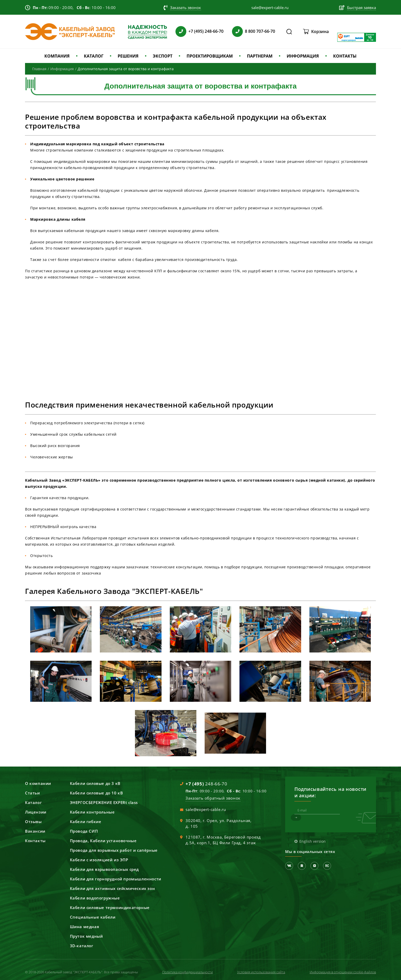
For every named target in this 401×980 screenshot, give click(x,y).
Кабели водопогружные (95, 898)
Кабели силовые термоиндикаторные (110, 907)
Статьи (33, 793)
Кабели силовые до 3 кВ (95, 783)
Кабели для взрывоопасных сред (104, 869)
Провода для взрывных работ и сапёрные (114, 850)
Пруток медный (86, 936)
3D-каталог (82, 946)
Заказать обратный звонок (213, 798)
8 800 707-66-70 (260, 31)
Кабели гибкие (86, 822)
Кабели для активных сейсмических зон (113, 888)
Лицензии (36, 812)
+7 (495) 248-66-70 (206, 31)
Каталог (33, 802)
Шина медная (85, 927)
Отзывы (33, 822)
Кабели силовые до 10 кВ (97, 793)
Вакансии (35, 831)
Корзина (320, 31)
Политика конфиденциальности (188, 972)
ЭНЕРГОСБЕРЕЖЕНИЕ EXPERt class (104, 802)
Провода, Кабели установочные (103, 841)
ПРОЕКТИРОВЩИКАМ (210, 56)
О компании (38, 783)
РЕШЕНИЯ (128, 56)
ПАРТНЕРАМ (260, 56)
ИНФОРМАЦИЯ (303, 56)
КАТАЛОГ (94, 56)
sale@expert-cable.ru (206, 809)
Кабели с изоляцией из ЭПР (99, 860)
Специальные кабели (93, 917)
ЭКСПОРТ (163, 56)
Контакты (35, 841)
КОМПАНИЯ (57, 56)
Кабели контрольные (92, 812)
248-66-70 (206, 784)
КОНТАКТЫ (345, 56)
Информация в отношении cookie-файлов (343, 972)
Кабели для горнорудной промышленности (116, 879)
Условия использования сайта (261, 972)
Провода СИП (84, 831)
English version (312, 841)
